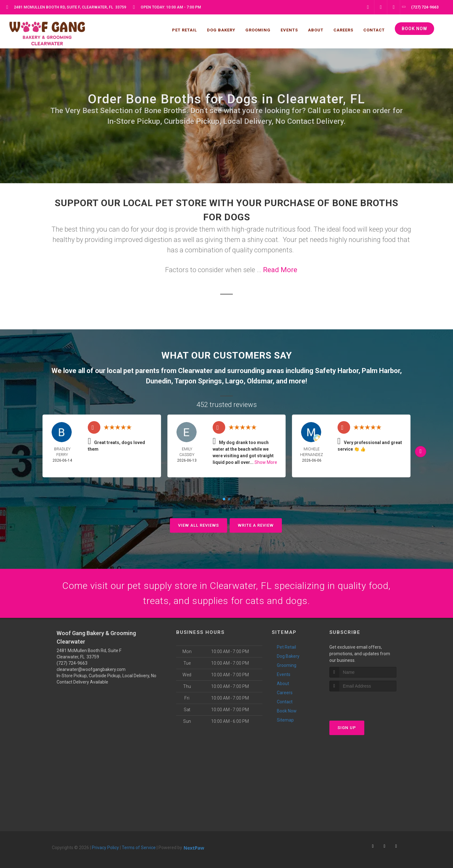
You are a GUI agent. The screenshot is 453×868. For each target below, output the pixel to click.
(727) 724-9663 (72, 663)
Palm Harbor (381, 371)
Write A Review (256, 525)
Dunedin (159, 381)
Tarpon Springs (198, 381)
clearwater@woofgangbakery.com (91, 669)
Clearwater (195, 371)
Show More (266, 462)
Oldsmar (260, 381)
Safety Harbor (337, 371)
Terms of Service (139, 848)
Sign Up (347, 728)
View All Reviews (199, 525)
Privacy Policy (105, 848)
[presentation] (363, 703)
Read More (280, 270)
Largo (234, 381)
